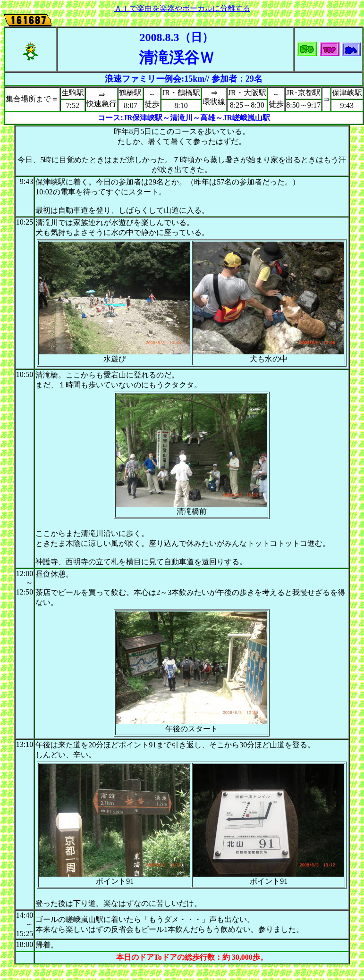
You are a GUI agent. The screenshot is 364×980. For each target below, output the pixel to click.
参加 (220, 79)
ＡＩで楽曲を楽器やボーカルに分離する (182, 8)
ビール (69, 592)
